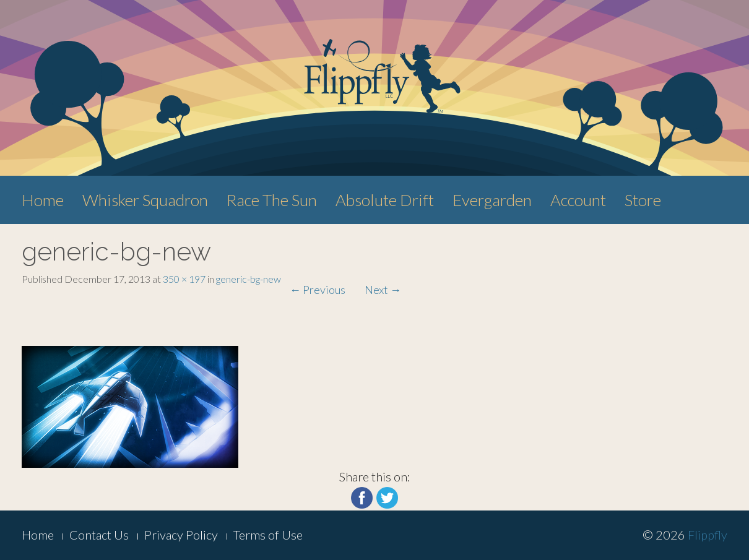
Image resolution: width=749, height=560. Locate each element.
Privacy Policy (181, 535)
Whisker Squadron (145, 200)
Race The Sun (272, 200)
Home (43, 200)
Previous (318, 290)
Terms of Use (268, 535)
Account (578, 200)
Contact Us (99, 535)
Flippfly (708, 535)
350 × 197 (184, 279)
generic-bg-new (249, 279)
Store (643, 200)
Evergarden (492, 200)
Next (383, 290)
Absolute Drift (385, 200)
